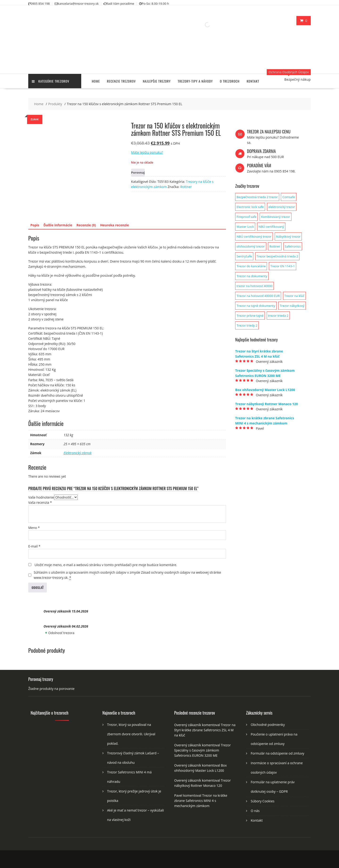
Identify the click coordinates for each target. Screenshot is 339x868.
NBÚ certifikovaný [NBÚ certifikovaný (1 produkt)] (271, 227)
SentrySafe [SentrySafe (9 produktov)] (244, 256)
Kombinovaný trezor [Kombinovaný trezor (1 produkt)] (276, 217)
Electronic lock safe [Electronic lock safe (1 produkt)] (250, 207)
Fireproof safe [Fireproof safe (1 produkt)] (246, 217)
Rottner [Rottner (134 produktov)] (275, 246)
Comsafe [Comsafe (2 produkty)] (289, 197)
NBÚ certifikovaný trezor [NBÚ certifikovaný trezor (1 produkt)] (254, 236)
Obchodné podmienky (268, 725)
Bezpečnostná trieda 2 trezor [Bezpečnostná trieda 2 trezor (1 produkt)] (257, 197)
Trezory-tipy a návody (195, 81)
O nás (255, 811)
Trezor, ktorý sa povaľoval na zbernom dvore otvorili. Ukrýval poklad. (131, 734)
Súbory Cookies (263, 801)
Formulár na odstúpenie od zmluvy (277, 753)
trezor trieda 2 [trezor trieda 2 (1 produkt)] (278, 316)
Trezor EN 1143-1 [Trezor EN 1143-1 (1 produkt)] (282, 266)
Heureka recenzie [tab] (114, 225)
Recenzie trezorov (121, 81)
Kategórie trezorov (50, 81)
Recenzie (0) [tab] (86, 225)
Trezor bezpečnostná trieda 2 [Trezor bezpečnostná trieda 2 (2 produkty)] (277, 256)
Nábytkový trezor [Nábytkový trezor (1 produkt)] (288, 236)
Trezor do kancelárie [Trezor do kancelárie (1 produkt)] (251, 266)
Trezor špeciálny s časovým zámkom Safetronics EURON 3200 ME (202, 750)
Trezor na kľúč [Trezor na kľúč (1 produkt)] (294, 296)
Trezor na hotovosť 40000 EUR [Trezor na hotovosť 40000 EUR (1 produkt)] (258, 296)
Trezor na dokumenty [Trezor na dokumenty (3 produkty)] (252, 276)
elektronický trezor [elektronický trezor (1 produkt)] (282, 207)
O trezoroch (230, 81)
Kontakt (253, 81)
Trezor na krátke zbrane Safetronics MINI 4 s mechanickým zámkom (201, 801)
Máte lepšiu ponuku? (147, 152)
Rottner (186, 187)
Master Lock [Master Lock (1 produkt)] (245, 227)
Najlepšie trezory (157, 81)
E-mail (34, 546)
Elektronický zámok (78, 453)
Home (96, 81)
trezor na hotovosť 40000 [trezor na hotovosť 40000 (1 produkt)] (254, 286)
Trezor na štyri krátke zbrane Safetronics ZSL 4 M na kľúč (205, 730)
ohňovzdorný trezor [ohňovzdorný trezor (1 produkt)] (251, 246)
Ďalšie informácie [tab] (58, 225)
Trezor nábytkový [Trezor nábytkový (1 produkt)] (292, 306)
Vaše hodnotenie (41, 497)
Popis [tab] (35, 225)
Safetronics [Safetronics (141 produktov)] (293, 246)
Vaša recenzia (40, 502)
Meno (34, 528)
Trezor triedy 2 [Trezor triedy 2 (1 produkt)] (247, 325)
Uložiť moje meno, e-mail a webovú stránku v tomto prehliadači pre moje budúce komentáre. (106, 565)
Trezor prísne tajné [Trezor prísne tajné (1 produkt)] (250, 316)
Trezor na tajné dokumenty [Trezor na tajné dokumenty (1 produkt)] (256, 306)
